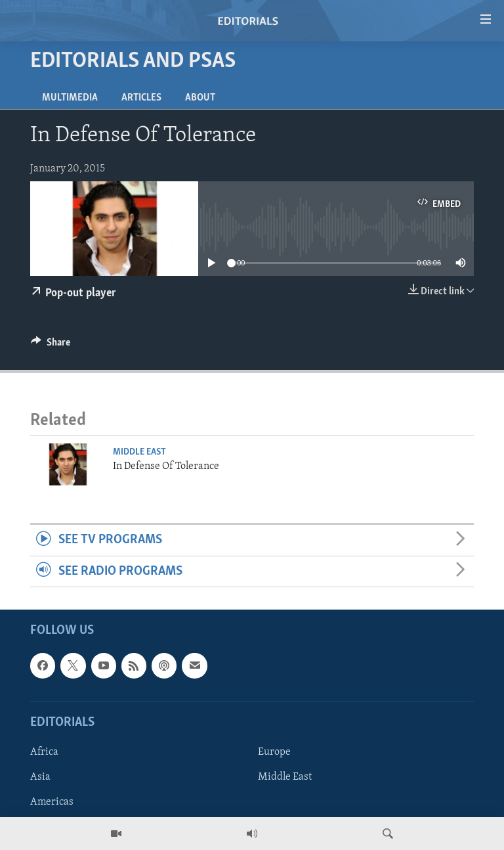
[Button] (51, 346)
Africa (44, 752)
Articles (141, 98)
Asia (40, 777)
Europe (274, 752)
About (200, 98)
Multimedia (70, 98)
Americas (52, 802)
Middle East (139, 452)
